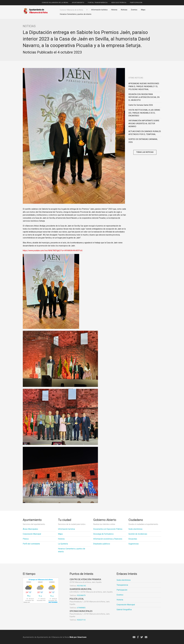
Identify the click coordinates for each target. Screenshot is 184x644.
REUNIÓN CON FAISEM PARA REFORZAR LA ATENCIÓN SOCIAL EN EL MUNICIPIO (144, 97)
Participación (136, 3)
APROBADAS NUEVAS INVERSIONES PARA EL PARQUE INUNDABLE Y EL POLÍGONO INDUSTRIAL (144, 86)
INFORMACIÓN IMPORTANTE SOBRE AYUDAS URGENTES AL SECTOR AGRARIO (144, 124)
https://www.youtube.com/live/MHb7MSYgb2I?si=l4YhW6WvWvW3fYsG (53, 250)
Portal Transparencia (98, 3)
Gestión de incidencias (138, 534)
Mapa (143, 10)
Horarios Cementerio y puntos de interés (76, 14)
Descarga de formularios (103, 534)
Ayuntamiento (78, 3)
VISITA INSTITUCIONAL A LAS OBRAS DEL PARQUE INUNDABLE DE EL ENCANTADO (144, 113)
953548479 (78, 595)
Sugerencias (134, 544)
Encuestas (133, 539)
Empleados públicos (102, 544)
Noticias (124, 10)
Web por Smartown (78, 637)
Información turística (99, 10)
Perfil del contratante (31, 544)
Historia (114, 10)
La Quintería (63, 544)
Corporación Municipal (32, 534)
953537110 (78, 620)
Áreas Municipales (30, 529)
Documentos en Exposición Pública (108, 529)
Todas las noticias (145, 152)
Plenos (26, 539)
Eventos (134, 10)
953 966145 (78, 586)
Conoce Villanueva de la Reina (55, 3)
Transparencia (122, 585)
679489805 (78, 608)
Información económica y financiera (108, 539)
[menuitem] (55, 3)
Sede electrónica (119, 3)
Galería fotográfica (124, 610)
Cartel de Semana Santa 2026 (141, 105)
